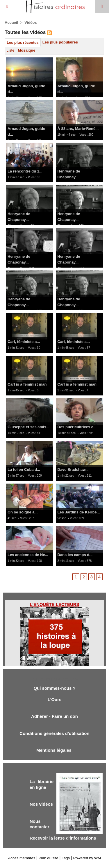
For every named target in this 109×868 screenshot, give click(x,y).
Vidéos (31, 22)
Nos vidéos (41, 804)
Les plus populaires (60, 42)
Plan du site (49, 858)
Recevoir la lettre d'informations (63, 838)
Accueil (11, 22)
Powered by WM (87, 858)
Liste (10, 50)
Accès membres (22, 858)
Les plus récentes (23, 42)
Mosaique (26, 50)
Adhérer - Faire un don (54, 716)
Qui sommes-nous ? (54, 688)
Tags (66, 858)
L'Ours (55, 699)
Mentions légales (54, 750)
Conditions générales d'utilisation (54, 733)
